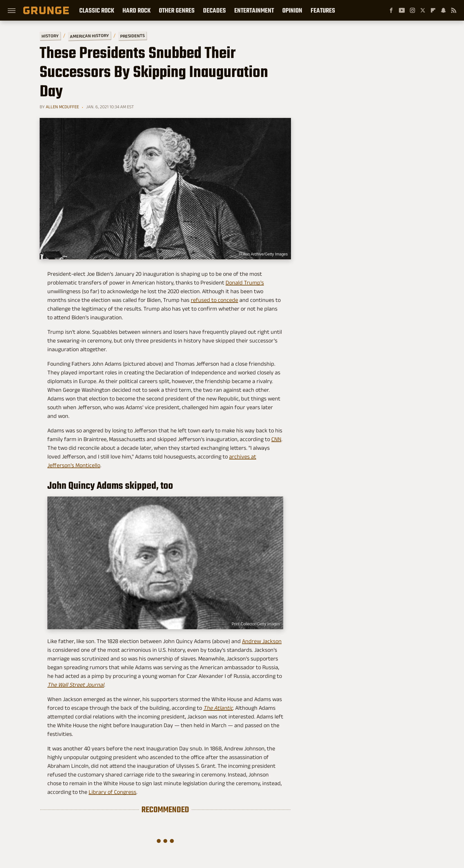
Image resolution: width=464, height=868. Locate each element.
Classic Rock (97, 10)
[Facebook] (391, 10)
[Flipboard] (433, 10)
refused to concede (214, 300)
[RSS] (454, 10)
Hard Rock (136, 10)
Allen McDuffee (62, 107)
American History (89, 36)
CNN (276, 439)
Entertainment (254, 10)
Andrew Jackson (262, 641)
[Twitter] (423, 10)
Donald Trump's (245, 283)
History (50, 36)
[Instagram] (412, 10)
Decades (214, 10)
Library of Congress (112, 792)
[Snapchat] (443, 10)
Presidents (132, 36)
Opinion (292, 10)
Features (323, 10)
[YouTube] (402, 10)
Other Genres (177, 10)
